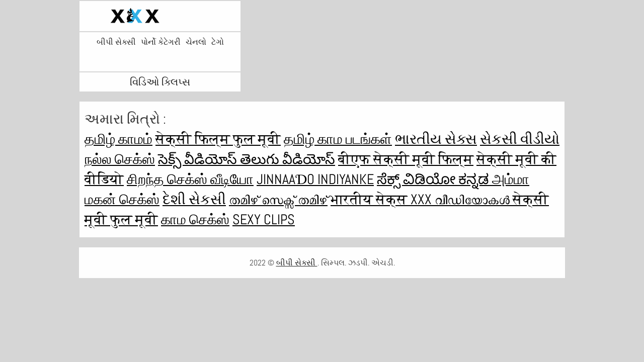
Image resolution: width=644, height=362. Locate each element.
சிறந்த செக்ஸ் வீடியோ (190, 179)
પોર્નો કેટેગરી (161, 42)
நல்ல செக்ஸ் (120, 159)
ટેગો (218, 42)
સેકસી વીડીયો (520, 139)
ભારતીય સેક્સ (436, 139)
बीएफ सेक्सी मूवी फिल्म (406, 159)
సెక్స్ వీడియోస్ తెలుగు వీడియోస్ (247, 159)
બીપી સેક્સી (116, 42)
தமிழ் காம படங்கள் (338, 139)
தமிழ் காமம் (118, 139)
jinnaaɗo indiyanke (315, 179)
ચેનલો (196, 42)
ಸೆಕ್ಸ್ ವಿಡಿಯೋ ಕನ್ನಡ (434, 179)
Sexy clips (264, 219)
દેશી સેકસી (194, 199)
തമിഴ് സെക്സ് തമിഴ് (278, 199)
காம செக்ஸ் (195, 219)
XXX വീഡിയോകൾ (462, 199)
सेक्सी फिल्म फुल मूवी (218, 139)
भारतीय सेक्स (371, 199)
